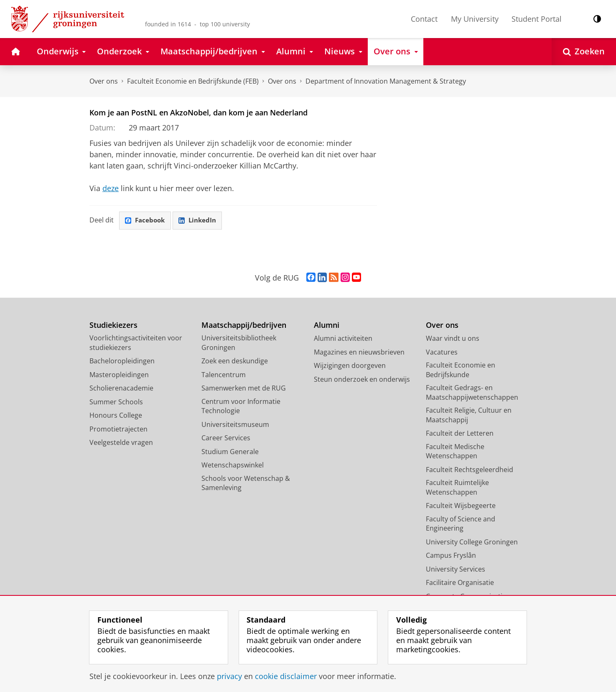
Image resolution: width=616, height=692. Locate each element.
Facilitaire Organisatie (460, 583)
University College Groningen (472, 542)
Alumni (327, 326)
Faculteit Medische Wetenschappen (455, 452)
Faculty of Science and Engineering (461, 524)
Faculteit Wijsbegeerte (461, 506)
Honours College (116, 416)
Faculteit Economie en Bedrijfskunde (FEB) (193, 81)
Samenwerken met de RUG (244, 388)
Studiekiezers (113, 326)
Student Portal (537, 19)
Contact (424, 19)
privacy (229, 676)
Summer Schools (116, 402)
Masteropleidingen (119, 375)
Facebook (146, 221)
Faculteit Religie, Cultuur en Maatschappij (469, 415)
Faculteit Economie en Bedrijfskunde (461, 370)
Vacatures (442, 352)
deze (111, 188)
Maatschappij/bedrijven (244, 326)
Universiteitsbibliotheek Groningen (239, 343)
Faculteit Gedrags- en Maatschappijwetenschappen (472, 393)
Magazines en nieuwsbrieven (359, 352)
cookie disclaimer (286, 676)
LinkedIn (201, 221)
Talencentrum (224, 375)
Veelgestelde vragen (121, 443)
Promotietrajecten (118, 429)
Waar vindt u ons (453, 339)
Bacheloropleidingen (122, 361)
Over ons (104, 81)
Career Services (226, 438)
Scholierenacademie (121, 388)
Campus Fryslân (451, 556)
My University (475, 19)
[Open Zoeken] (584, 52)
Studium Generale (230, 452)
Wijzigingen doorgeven (350, 366)
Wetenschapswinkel (233, 465)
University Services (456, 569)
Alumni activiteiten (343, 339)
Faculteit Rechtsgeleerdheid (470, 470)
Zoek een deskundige (235, 361)
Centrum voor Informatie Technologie (241, 407)
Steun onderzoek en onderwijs (362, 380)
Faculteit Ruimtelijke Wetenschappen (457, 488)
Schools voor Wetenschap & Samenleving (246, 484)
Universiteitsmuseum (235, 425)
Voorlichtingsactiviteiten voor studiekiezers (136, 343)
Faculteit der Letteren (460, 434)
